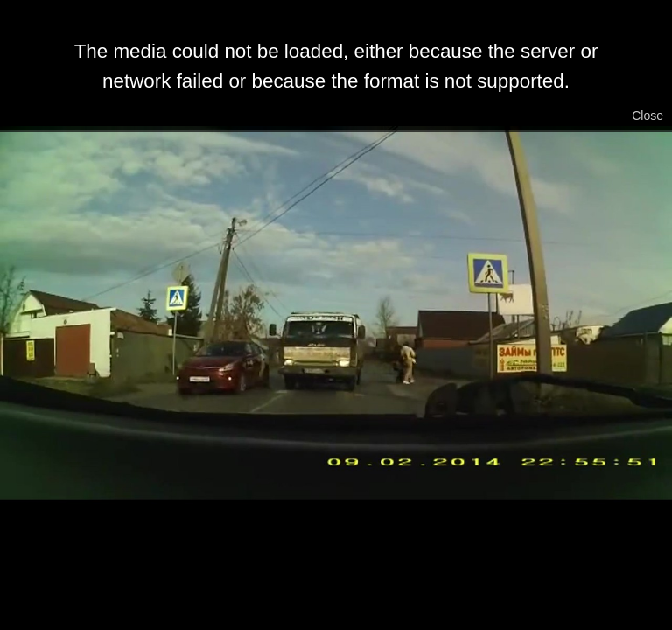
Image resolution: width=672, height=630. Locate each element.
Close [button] (647, 115)
